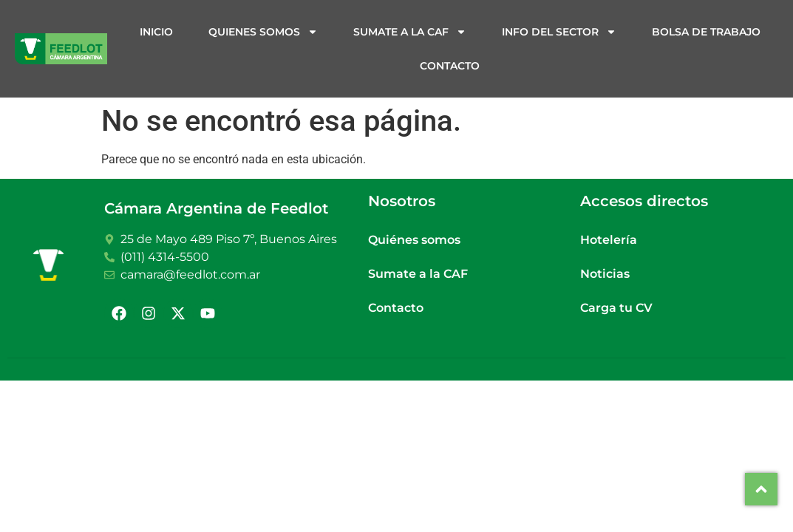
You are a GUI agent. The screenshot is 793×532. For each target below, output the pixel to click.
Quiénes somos (414, 240)
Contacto (450, 66)
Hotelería (609, 240)
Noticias (605, 274)
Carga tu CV (616, 308)
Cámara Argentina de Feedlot (216, 208)
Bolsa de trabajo (706, 32)
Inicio (156, 32)
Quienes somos (263, 32)
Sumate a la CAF (410, 32)
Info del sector (559, 32)
